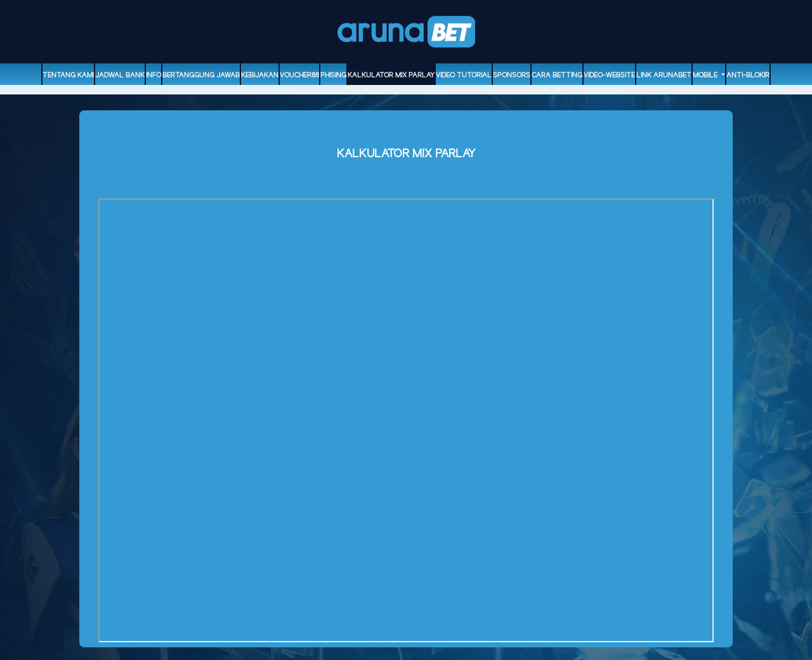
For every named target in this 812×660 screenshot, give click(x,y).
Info (154, 75)
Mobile (706, 75)
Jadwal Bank (120, 75)
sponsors (512, 75)
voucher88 (299, 75)
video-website (609, 75)
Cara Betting (557, 75)
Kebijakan (260, 75)
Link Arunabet (664, 75)
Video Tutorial (464, 75)
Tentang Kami (68, 75)
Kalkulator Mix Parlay (391, 75)
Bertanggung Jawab (201, 75)
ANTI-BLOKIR (748, 75)
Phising (333, 75)
